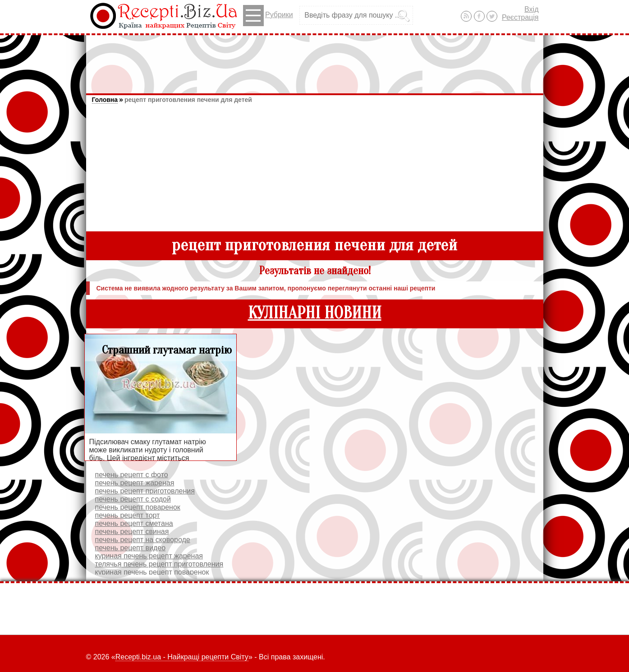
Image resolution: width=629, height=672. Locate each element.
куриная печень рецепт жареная (149, 556)
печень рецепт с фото (132, 475)
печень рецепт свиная (132, 532)
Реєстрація (520, 17)
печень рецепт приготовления (145, 491)
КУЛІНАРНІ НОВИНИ (315, 313)
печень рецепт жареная (135, 483)
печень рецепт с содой (133, 499)
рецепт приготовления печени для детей (188, 100)
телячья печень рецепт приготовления (159, 564)
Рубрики (268, 16)
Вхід (531, 9)
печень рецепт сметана (134, 523)
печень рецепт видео (131, 548)
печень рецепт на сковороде (143, 540)
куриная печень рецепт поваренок (152, 572)
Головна (105, 100)
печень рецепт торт (128, 515)
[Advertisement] (315, 60)
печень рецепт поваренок (138, 507)
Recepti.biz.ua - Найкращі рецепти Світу (182, 657)
